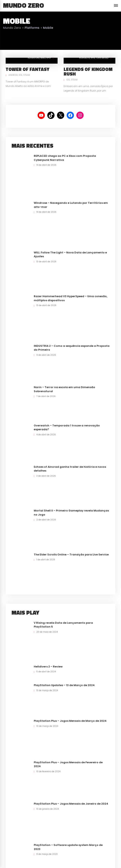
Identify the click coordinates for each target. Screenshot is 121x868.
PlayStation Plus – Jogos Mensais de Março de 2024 (70, 721)
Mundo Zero (24, 5)
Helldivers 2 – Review (48, 667)
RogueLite (84, 58)
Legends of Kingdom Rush (88, 72)
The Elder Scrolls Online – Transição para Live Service (71, 555)
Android (13, 75)
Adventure (34, 58)
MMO (43, 58)
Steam (27, 75)
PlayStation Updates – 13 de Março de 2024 (64, 685)
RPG (49, 58)
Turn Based (102, 58)
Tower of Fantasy (27, 69)
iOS (21, 75)
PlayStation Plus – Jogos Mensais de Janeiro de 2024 (71, 804)
